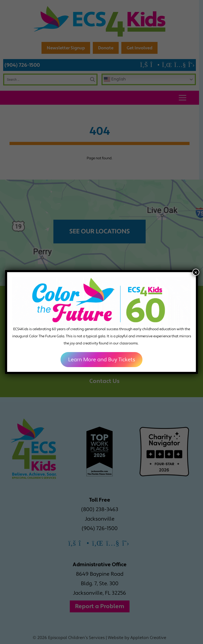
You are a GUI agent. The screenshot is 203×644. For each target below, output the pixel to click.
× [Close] (196, 272)
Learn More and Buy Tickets (102, 360)
